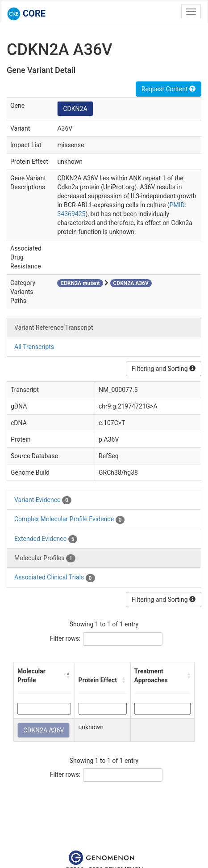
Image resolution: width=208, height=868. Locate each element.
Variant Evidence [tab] (43, 500)
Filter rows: (65, 638)
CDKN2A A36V (44, 730)
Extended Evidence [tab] (46, 539)
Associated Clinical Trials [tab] (55, 578)
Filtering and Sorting (164, 369)
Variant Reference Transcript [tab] (54, 328)
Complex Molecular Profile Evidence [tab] (69, 519)
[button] (68, 676)
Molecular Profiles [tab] (45, 558)
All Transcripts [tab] (34, 347)
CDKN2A (75, 109)
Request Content (168, 89)
